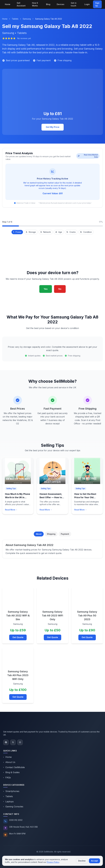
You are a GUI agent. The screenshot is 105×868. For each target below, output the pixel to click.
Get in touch (74, 4)
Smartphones (11, 791)
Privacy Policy (53, 862)
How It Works (35, 4)
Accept (94, 861)
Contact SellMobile (14, 767)
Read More (11, 510)
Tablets (15, 19)
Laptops (8, 802)
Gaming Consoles (13, 807)
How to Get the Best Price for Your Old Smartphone (85, 497)
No (60, 289)
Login (87, 4)
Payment (65, 534)
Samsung (27, 19)
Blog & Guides (11, 772)
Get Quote (18, 637)
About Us (9, 762)
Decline (82, 861)
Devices (61, 4)
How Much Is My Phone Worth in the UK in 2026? (17, 497)
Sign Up (97, 4)
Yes (46, 289)
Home (8, 4)
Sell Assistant (21, 4)
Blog (48, 4)
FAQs (7, 777)
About (39, 534)
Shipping (51, 534)
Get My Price (53, 127)
